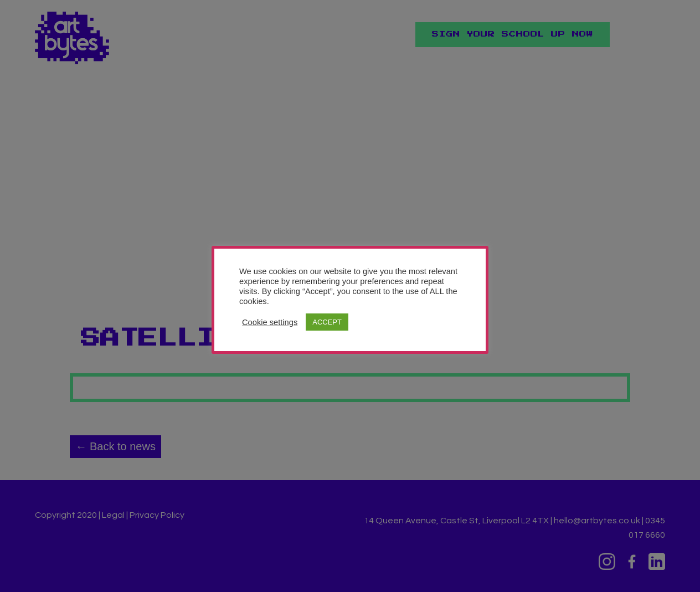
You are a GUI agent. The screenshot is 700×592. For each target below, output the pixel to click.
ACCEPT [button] (327, 322)
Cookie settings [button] (270, 322)
